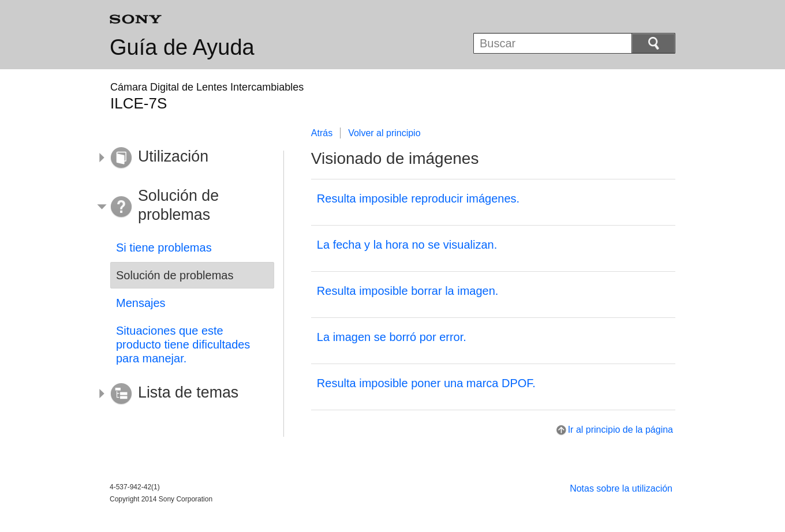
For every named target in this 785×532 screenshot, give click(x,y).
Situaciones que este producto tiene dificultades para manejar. (183, 344)
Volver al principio (384, 133)
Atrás (322, 133)
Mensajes (141, 303)
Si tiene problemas (164, 248)
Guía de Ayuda (182, 47)
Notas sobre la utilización (621, 488)
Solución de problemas (175, 275)
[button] (184, 158)
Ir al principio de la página (620, 430)
